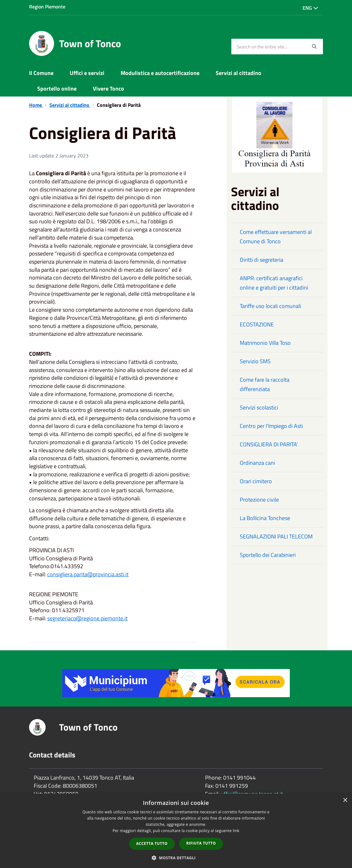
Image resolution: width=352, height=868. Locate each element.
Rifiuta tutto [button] (201, 843)
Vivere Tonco (108, 89)
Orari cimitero (256, 481)
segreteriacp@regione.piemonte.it (87, 618)
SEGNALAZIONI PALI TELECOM (276, 536)
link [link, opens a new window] (236, 831)
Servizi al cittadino (239, 73)
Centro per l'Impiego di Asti (271, 426)
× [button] (345, 800)
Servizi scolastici (259, 407)
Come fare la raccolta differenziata (265, 384)
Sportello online (57, 89)
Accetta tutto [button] (152, 843)
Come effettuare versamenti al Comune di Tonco (276, 237)
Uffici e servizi (87, 73)
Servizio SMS (255, 361)
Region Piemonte (47, 7)
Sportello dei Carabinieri (268, 555)
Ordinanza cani (257, 463)
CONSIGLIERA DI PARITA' (269, 444)
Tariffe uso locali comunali (270, 306)
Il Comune (41, 73)
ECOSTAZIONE (257, 324)
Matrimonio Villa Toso (265, 343)
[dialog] (176, 831)
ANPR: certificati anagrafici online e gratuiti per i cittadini (274, 283)
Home (36, 105)
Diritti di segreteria (261, 260)
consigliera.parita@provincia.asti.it (88, 574)
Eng (310, 8)
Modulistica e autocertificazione (160, 73)
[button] (176, 858)
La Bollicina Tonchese (265, 518)
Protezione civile (259, 500)
